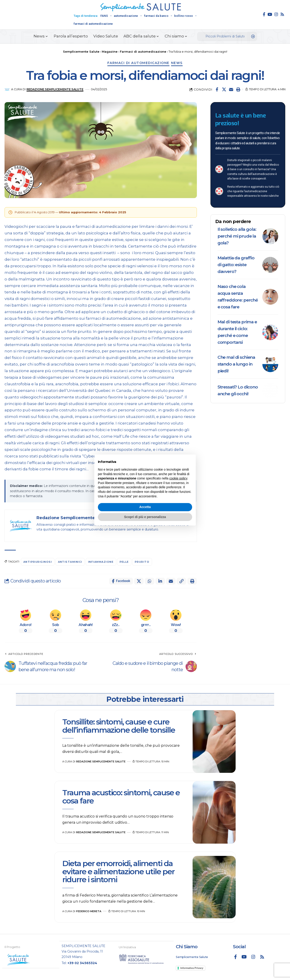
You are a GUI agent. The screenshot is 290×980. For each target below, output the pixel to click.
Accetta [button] (145, 507)
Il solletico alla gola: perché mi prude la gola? (237, 236)
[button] (238, 89)
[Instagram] (276, 14)
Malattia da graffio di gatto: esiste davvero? (236, 265)
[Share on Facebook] (217, 89)
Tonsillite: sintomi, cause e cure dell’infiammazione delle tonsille (119, 726)
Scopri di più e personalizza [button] (145, 517)
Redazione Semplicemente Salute (55, 89)
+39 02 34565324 (82, 963)
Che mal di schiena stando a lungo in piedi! (236, 364)
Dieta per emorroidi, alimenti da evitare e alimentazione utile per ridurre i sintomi (118, 871)
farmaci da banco (156, 16)
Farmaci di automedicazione (138, 63)
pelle (124, 562)
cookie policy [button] (178, 478)
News (177, 63)
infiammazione (101, 562)
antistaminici (70, 562)
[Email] (231, 89)
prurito (142, 562)
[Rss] (282, 14)
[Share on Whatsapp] (150, 581)
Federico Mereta (89, 911)
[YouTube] (270, 14)
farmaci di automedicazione (93, 24)
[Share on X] (224, 89)
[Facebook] (264, 14)
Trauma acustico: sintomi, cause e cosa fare (121, 797)
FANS (104, 16)
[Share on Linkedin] (160, 581)
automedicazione (126, 16)
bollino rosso (184, 16)
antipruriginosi (38, 562)
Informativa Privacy (192, 968)
